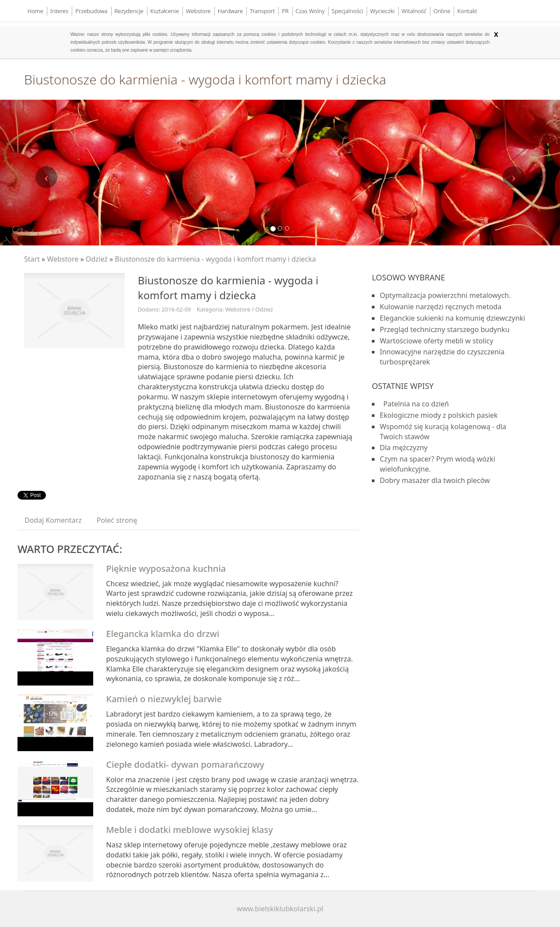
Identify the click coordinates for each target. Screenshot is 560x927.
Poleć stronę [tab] (117, 520)
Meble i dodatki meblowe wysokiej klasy (190, 830)
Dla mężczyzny (404, 448)
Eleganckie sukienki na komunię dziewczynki (452, 318)
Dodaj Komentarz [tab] (53, 520)
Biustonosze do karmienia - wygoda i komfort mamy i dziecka (216, 259)
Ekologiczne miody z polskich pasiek (439, 415)
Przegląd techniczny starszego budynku (445, 329)
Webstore (63, 259)
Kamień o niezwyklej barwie (164, 699)
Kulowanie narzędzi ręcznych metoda (441, 307)
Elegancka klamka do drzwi (163, 634)
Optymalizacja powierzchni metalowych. (445, 295)
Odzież (97, 259)
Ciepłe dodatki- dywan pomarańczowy (185, 764)
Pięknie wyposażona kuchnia (166, 568)
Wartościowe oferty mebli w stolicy (436, 341)
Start (32, 259)
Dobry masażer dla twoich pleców (435, 480)
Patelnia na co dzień (414, 404)
